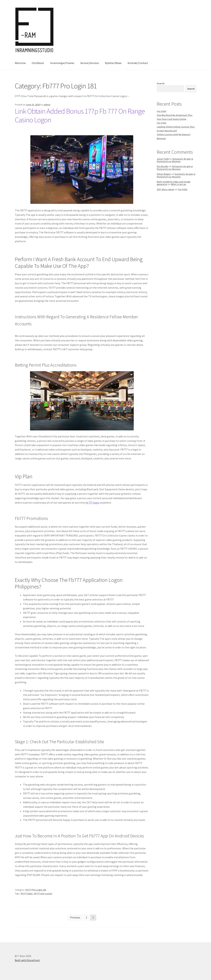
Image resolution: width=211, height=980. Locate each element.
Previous (75, 917)
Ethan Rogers (164, 174)
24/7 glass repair (166, 189)
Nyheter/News (113, 63)
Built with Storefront (27, 960)
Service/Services (90, 63)
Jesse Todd (163, 159)
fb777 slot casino (43, 894)
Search (161, 83)
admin (47, 105)
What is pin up (179, 184)
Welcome (20, 63)
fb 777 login (92, 503)
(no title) (162, 111)
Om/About (38, 63)
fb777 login (27, 894)
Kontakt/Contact (138, 63)
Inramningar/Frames (62, 63)
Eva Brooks (163, 166)
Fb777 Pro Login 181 (36, 890)
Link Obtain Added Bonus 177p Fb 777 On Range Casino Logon (80, 115)
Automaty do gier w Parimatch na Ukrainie (175, 160)
